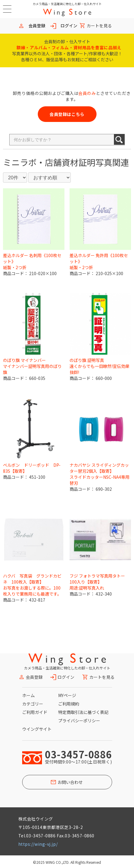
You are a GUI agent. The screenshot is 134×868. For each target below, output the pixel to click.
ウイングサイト (37, 729)
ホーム (28, 695)
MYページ (67, 695)
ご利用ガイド (35, 712)
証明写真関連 (104, 162)
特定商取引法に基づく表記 (83, 712)
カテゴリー (33, 704)
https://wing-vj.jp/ (38, 844)
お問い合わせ (70, 782)
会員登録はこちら (67, 114)
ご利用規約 (69, 704)
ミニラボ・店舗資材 (41, 162)
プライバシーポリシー (79, 721)
